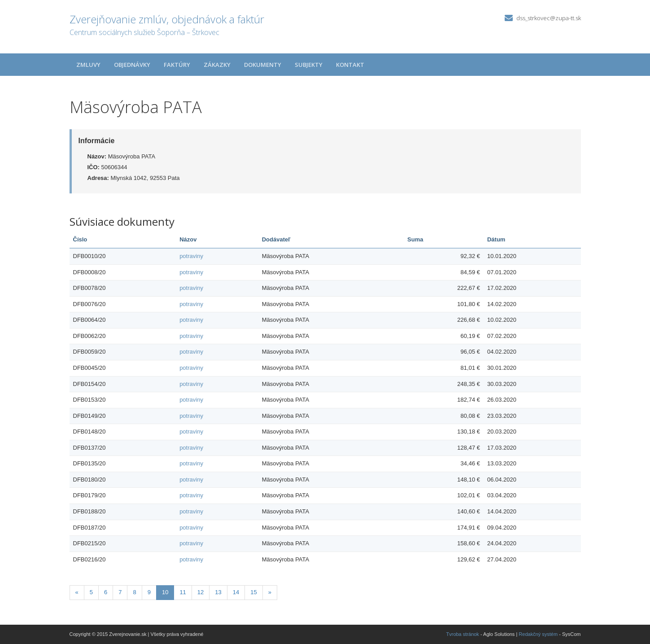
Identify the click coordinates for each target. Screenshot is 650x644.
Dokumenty (263, 65)
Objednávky (132, 65)
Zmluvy (88, 65)
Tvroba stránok (463, 634)
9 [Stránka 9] (149, 592)
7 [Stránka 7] (120, 592)
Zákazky (217, 65)
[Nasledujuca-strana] (270, 593)
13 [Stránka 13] (218, 592)
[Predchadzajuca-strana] (77, 593)
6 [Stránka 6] (106, 592)
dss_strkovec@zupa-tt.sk (549, 18)
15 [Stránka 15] (253, 592)
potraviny (191, 256)
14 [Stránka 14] (236, 592)
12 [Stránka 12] (201, 592)
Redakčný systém (538, 634)
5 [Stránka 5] (91, 592)
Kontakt (350, 65)
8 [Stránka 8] (134, 592)
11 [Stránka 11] (183, 592)
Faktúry (177, 65)
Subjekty (309, 65)
